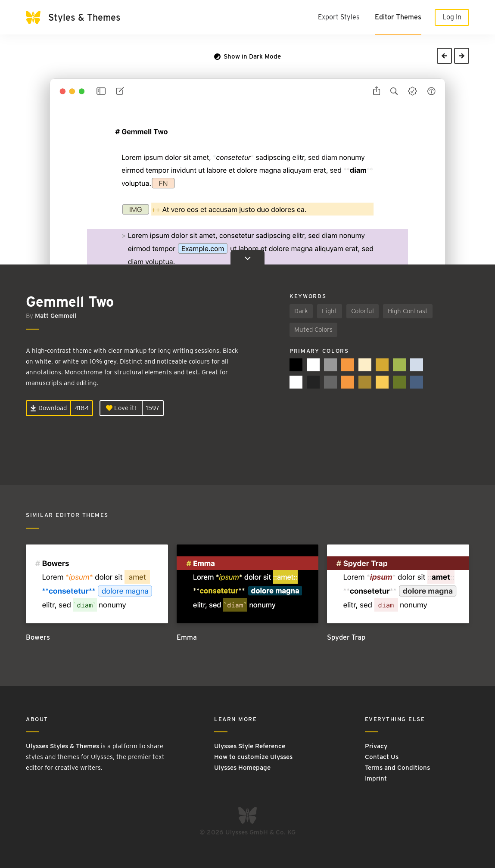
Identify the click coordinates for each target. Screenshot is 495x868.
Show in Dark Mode (247, 56)
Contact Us (382, 757)
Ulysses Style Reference (250, 746)
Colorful (363, 311)
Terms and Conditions (397, 768)
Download (48, 408)
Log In (452, 17)
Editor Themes (398, 17)
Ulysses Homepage (242, 768)
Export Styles (339, 17)
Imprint (376, 778)
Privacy (376, 746)
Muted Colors (313, 330)
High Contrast (408, 311)
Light (330, 311)
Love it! (121, 408)
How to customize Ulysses (253, 757)
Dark (301, 311)
